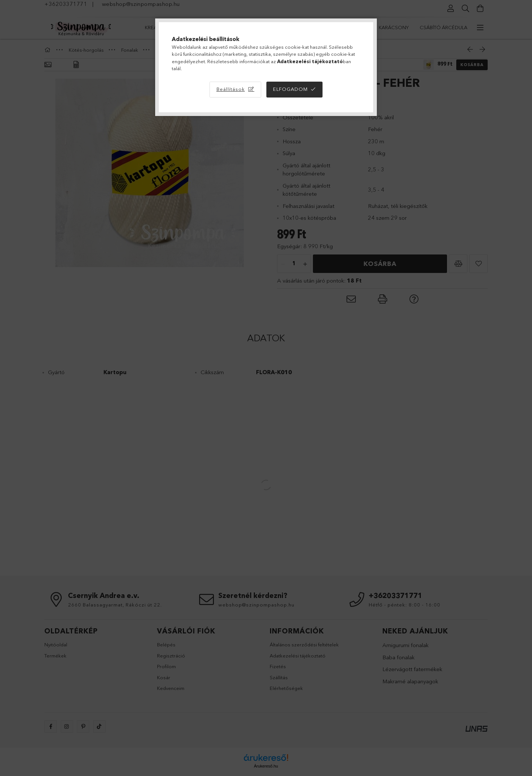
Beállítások (231, 89)
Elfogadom (290, 89)
